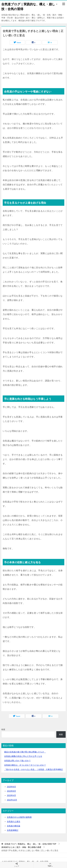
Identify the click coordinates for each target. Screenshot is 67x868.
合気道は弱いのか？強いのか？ (17, 761)
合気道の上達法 (14, 821)
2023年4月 (11, 795)
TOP (30, 844)
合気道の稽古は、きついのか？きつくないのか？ (25, 765)
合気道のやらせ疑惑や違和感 (19, 817)
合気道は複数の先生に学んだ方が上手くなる (23, 756)
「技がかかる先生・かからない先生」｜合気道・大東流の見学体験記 (34, 769)
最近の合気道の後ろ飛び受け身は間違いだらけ (25, 752)
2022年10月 (12, 800)
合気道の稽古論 (14, 826)
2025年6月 (11, 787)
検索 (3, 729)
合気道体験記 (13, 830)
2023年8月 (11, 791)
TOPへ (50, 865)
